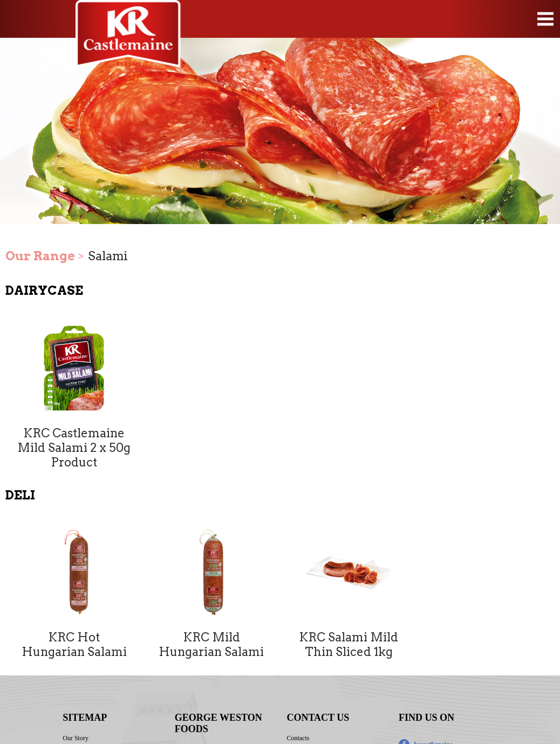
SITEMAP (85, 718)
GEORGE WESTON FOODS (218, 723)
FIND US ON (426, 718)
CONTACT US (318, 718)
